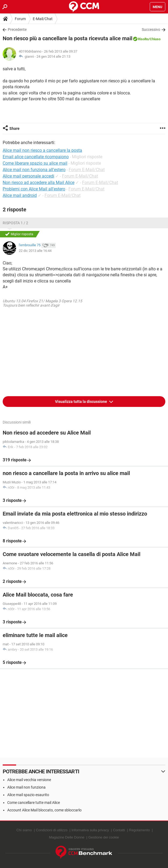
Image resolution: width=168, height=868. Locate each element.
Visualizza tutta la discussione (81, 402)
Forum (20, 19)
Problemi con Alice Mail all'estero (34, 189)
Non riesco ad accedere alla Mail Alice (39, 183)
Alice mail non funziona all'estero (34, 170)
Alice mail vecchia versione (29, 780)
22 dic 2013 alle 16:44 (35, 251)
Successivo (151, 30)
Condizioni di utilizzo (52, 830)
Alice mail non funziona (26, 787)
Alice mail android (20, 195)
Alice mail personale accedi (28, 176)
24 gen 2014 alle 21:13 (53, 56)
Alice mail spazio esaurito (28, 795)
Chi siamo (24, 830)
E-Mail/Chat (43, 19)
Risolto (143, 39)
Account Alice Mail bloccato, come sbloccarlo (44, 810)
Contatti (119, 830)
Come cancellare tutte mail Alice (34, 803)
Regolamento (139, 830)
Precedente (17, 30)
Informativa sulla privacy (90, 830)
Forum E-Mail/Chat (87, 170)
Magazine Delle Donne (67, 837)
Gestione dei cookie (104, 837)
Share (14, 128)
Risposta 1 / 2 (15, 223)
